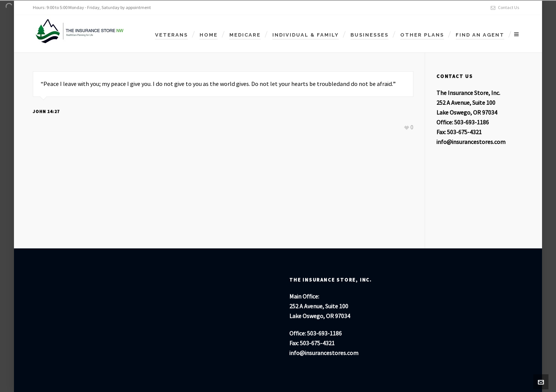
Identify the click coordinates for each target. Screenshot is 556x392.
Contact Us (505, 8)
